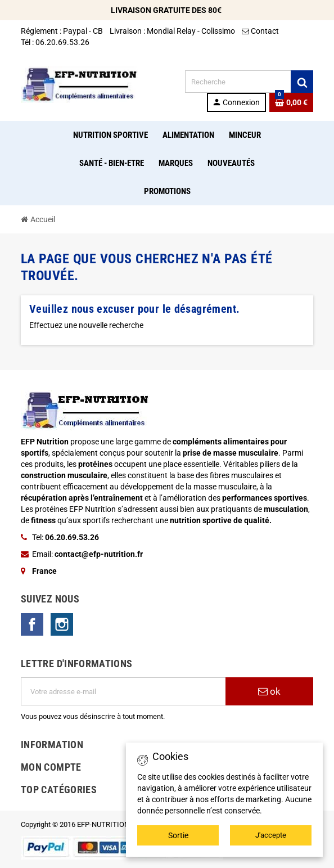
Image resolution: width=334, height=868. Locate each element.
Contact (261, 31)
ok (269, 691)
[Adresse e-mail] (123, 691)
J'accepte (271, 835)
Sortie (178, 835)
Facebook (32, 624)
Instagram (62, 624)
